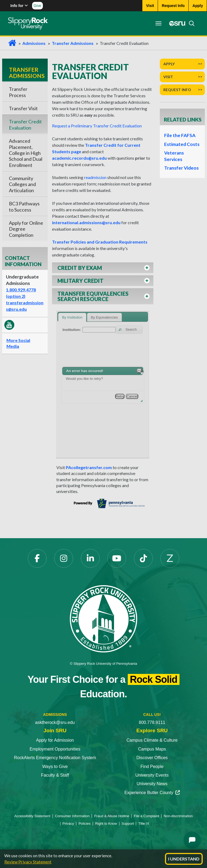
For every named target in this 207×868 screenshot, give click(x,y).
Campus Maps (152, 749)
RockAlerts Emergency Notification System (55, 758)
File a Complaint (146, 816)
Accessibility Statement (32, 816)
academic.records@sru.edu (79, 158)
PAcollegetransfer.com (89, 467)
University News (152, 784)
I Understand (184, 859)
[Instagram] (64, 558)
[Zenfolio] (170, 558)
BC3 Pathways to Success (24, 206)
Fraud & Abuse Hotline (112, 816)
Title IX (144, 824)
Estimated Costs (182, 144)
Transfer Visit (23, 108)
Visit (168, 77)
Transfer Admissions (73, 43)
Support (128, 824)
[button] (103, 268)
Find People (152, 767)
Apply (169, 64)
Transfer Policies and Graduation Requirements (100, 242)
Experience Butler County (152, 793)
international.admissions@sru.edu (86, 222)
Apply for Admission (55, 740)
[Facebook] (37, 558)
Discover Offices (152, 758)
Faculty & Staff (55, 775)
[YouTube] (117, 558)
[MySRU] (176, 23)
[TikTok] (143, 558)
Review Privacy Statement (28, 862)
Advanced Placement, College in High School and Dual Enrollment (26, 153)
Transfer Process (18, 92)
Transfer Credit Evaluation (25, 124)
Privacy (68, 824)
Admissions (34, 43)
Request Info (177, 90)
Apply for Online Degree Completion (26, 229)
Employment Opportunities (55, 749)
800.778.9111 (152, 722)
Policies (84, 824)
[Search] (190, 23)
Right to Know (106, 824)
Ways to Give (55, 767)
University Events (152, 775)
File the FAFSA (180, 135)
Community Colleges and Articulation (22, 184)
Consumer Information (72, 816)
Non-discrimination (178, 816)
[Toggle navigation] (158, 23)
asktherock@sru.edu (55, 722)
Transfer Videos (181, 168)
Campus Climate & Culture (152, 740)
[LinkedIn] (90, 558)
